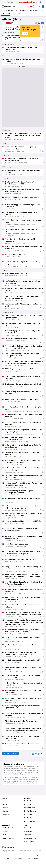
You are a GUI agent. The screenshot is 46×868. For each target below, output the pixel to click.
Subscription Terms (30, 838)
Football (31, 10)
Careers (4, 835)
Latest (9, 23)
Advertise (5, 831)
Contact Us (5, 808)
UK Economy (22, 14)
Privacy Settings (29, 842)
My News (18, 858)
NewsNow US (28, 804)
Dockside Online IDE (8, 838)
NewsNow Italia (29, 814)
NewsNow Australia (30, 821)
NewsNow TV (6, 814)
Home (3, 801)
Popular (15, 23)
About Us (4, 804)
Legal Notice (28, 835)
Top (4, 23)
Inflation (14, 14)
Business (23, 10)
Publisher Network (7, 828)
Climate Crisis (13, 10)
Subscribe (5, 811)
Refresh (37, 858)
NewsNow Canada (29, 818)
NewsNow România (30, 811)
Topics (28, 858)
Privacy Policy (28, 828)
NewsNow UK (28, 801)
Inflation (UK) (6, 14)
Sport (37, 10)
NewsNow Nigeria (29, 808)
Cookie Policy (28, 831)
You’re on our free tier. (22, 2)
